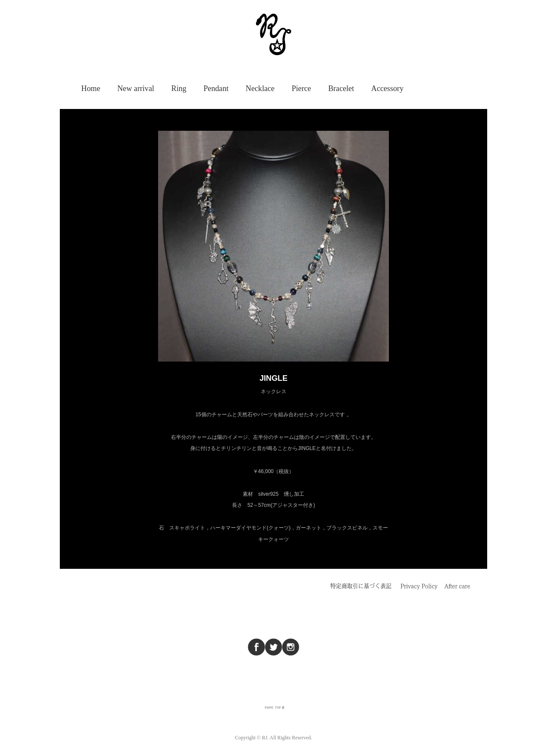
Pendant (216, 88)
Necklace (260, 88)
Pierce (301, 88)
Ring (179, 88)
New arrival (135, 88)
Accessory (388, 88)
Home (91, 88)
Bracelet (341, 88)
